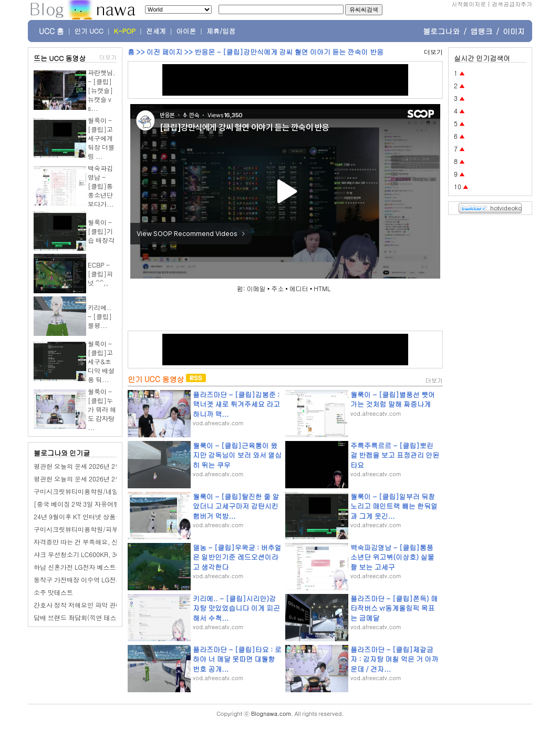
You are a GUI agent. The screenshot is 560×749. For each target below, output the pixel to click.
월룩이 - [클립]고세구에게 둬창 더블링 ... (101, 138)
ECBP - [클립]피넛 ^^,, (100, 274)
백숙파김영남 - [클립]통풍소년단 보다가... (101, 186)
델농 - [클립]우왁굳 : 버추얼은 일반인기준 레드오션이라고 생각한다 (237, 557)
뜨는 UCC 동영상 (60, 58)
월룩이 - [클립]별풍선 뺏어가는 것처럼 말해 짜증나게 (393, 399)
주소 (277, 288)
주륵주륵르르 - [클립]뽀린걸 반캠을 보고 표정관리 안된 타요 (395, 455)
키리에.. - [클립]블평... (100, 316)
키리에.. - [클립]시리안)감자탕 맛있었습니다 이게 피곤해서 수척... (236, 608)
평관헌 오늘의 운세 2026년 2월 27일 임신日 (95, 479)
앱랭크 (481, 31)
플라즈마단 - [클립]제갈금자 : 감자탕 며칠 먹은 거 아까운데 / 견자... (394, 659)
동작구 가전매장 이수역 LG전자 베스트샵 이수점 (102, 579)
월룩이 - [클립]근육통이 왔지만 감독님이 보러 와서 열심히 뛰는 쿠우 (237, 455)
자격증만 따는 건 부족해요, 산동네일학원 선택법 (102, 542)
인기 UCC (89, 31)
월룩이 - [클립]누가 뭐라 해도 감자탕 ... (102, 409)
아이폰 (186, 31)
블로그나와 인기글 (62, 453)
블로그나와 (441, 31)
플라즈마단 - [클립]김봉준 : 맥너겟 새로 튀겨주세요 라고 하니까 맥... (236, 404)
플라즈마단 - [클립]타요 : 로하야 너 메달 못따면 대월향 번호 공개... (237, 659)
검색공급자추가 (512, 4)
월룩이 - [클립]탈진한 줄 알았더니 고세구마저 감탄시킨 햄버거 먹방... (236, 506)
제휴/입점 (221, 31)
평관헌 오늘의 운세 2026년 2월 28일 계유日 (95, 466)
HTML (322, 288)
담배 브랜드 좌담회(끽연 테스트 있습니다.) (94, 617)
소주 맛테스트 (53, 592)
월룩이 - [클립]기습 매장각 (101, 231)
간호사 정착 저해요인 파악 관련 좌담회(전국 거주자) (107, 605)
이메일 (256, 288)
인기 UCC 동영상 (156, 379)
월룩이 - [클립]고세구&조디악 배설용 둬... (101, 361)
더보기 (108, 57)
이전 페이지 (164, 52)
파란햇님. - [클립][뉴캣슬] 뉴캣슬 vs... (102, 90)
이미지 (514, 31)
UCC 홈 (51, 31)
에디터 (299, 288)
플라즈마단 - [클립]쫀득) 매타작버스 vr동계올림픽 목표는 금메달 (394, 608)
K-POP (125, 31)
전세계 (156, 31)
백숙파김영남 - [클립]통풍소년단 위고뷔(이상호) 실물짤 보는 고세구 (392, 557)
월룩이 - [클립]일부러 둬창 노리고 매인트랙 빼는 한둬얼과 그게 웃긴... (394, 506)
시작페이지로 (469, 4)
